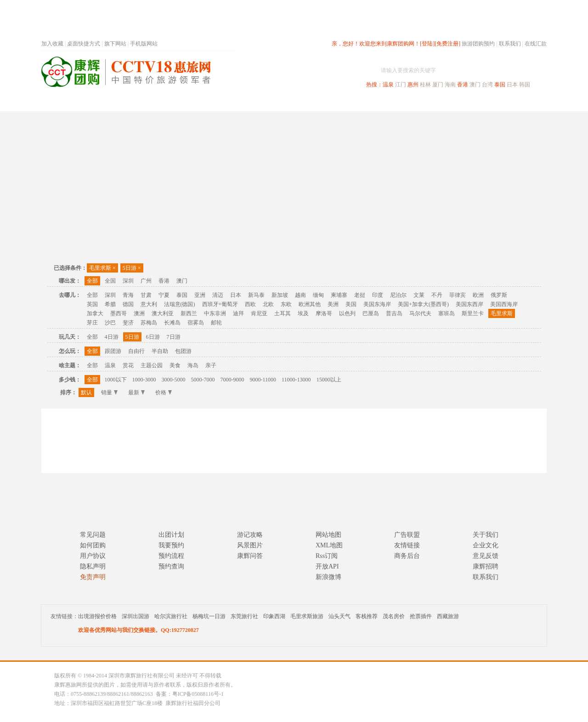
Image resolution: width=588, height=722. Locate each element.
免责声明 (93, 577)
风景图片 (250, 545)
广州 (146, 281)
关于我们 (486, 535)
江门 (401, 85)
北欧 (268, 304)
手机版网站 (144, 44)
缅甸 (318, 295)
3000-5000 (174, 380)
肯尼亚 (259, 313)
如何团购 (93, 545)
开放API (327, 566)
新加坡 (280, 295)
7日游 (174, 337)
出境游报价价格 (97, 616)
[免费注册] (447, 44)
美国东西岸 (469, 304)
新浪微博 (328, 577)
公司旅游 (525, 103)
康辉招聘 (486, 566)
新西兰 (189, 313)
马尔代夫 (420, 313)
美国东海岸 (377, 304)
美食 (175, 365)
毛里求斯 (102, 268)
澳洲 (139, 313)
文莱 (419, 295)
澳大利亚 (163, 313)
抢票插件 (421, 616)
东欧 (286, 304)
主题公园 (152, 365)
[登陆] (427, 44)
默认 (86, 392)
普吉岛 (394, 313)
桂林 (425, 85)
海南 (450, 85)
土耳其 (283, 313)
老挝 (360, 295)
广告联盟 (407, 535)
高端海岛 (483, 103)
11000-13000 (296, 380)
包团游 (183, 351)
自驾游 (445, 103)
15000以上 (329, 380)
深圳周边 (242, 103)
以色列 (347, 313)
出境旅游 (407, 103)
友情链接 (407, 545)
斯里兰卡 (473, 313)
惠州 (413, 85)
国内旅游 (324, 103)
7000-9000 (232, 380)
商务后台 (407, 556)
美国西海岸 (504, 304)
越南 (300, 295)
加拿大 (95, 313)
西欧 (250, 304)
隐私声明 (93, 566)
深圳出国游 (136, 616)
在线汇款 (536, 44)
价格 (164, 392)
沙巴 (110, 323)
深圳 (128, 281)
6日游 (153, 337)
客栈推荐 (367, 616)
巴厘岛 (371, 313)
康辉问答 (250, 556)
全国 (110, 281)
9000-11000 (263, 380)
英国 (92, 304)
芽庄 (92, 323)
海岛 (193, 365)
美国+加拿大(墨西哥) (423, 304)
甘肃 (146, 295)
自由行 (136, 351)
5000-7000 (203, 380)
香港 (463, 85)
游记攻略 (250, 535)
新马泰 (256, 295)
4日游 (112, 337)
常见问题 (93, 535)
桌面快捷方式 (84, 44)
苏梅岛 (149, 323)
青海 (128, 295)
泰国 (500, 85)
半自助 (160, 351)
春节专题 (200, 103)
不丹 (437, 295)
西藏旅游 (448, 616)
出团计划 (171, 535)
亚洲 (200, 295)
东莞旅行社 (244, 616)
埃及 (303, 313)
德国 (128, 304)
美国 (351, 304)
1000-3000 (144, 380)
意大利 (149, 304)
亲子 (211, 365)
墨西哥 (119, 313)
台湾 (487, 85)
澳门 (475, 85)
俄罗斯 (499, 295)
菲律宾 (458, 295)
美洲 (333, 304)
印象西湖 (274, 616)
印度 (378, 295)
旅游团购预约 (478, 44)
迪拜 (238, 313)
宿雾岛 (196, 323)
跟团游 (113, 351)
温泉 (388, 85)
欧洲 (478, 295)
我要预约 (171, 545)
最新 (136, 392)
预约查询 (171, 566)
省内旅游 (283, 103)
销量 (109, 392)
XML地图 (329, 545)
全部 (92, 281)
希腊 (110, 304)
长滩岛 (172, 323)
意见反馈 (486, 556)
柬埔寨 (339, 295)
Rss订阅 (327, 556)
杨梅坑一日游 (209, 616)
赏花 (128, 365)
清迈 (218, 295)
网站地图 (328, 535)
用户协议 (93, 556)
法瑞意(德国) (180, 304)
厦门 (438, 85)
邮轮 (216, 323)
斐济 (128, 323)
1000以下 (116, 380)
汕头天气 (339, 616)
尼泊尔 (398, 295)
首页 (165, 103)
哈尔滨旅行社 (171, 616)
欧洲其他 (310, 304)
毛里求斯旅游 (307, 616)
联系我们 (510, 44)
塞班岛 (447, 313)
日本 (512, 85)
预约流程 (171, 556)
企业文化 (486, 545)
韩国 (525, 85)
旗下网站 (115, 44)
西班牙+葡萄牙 (220, 304)
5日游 (132, 268)
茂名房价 (394, 616)
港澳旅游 (366, 103)
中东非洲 (215, 313)
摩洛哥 (324, 313)
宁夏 (164, 295)
